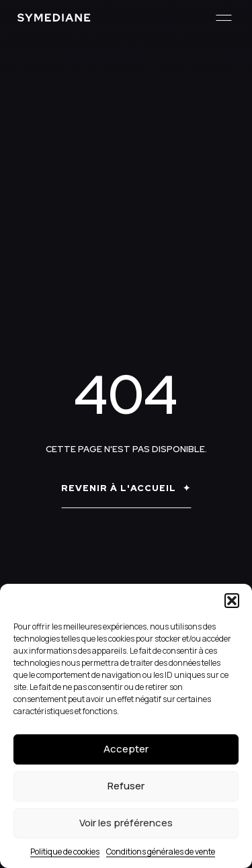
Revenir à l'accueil (119, 489)
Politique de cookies (65, 852)
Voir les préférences (126, 823)
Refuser (126, 786)
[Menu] (223, 18)
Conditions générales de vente (161, 852)
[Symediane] (54, 17)
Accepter (126, 749)
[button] (232, 601)
